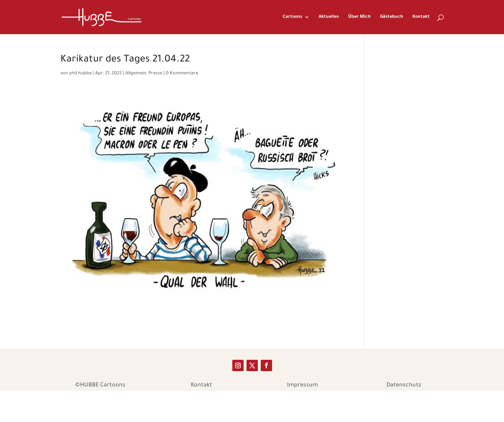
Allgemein (136, 74)
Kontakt (421, 17)
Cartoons (292, 17)
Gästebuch (392, 17)
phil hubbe (80, 74)
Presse (155, 74)
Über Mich (359, 17)
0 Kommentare (182, 74)
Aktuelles (329, 17)
